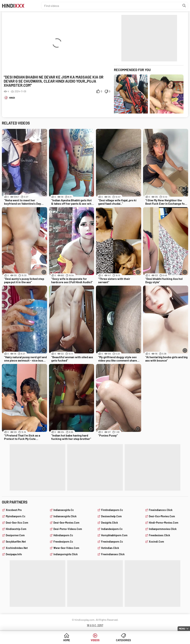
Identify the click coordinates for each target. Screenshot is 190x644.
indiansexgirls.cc (64, 510)
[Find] (184, 6)
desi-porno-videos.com (68, 529)
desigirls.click (109, 523)
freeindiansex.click (113, 554)
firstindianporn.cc (112, 510)
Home (67, 640)
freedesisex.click (159, 535)
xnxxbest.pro (14, 510)
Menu (182, 629)
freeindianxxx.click (161, 510)
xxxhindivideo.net (17, 548)
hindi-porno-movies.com (164, 523)
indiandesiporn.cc (112, 529)
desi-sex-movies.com (66, 523)
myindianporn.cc (16, 516)
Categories (123, 640)
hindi (12, 98)
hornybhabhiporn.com (114, 535)
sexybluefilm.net (16, 542)
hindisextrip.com (16, 529)
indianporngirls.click (65, 554)
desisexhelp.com (111, 516)
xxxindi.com (156, 542)
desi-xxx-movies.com (162, 516)
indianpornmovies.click (163, 529)
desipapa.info (14, 554)
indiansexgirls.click (65, 516)
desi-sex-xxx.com (17, 523)
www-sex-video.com (66, 548)
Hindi (13, 6)
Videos (95, 640)
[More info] (44, 194)
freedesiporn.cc (63, 542)
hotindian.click (110, 548)
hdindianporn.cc (63, 535)
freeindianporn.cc (112, 542)
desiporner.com (15, 535)
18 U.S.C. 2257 (95, 625)
